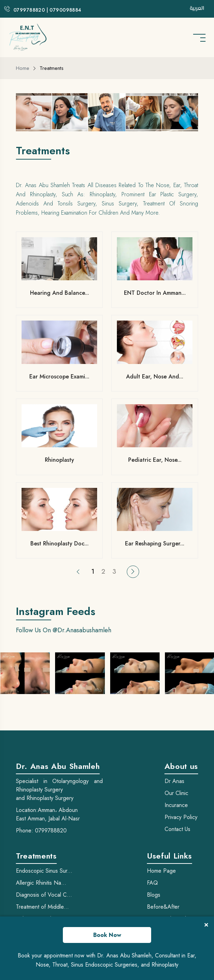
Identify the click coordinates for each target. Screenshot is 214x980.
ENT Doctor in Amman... (155, 293)
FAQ (152, 883)
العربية (197, 9)
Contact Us (177, 829)
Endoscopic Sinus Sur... (44, 871)
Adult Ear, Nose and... (155, 377)
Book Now (107, 935)
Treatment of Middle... (42, 907)
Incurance (176, 805)
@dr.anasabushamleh (82, 630)
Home (23, 68)
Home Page (161, 871)
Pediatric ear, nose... (155, 460)
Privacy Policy (181, 817)
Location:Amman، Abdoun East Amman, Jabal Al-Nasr (48, 814)
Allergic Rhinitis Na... (41, 883)
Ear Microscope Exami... (59, 377)
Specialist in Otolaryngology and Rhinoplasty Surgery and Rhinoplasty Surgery (59, 790)
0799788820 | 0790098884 (47, 10)
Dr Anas (174, 781)
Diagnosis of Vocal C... (44, 895)
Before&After (163, 907)
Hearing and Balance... (60, 293)
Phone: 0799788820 (41, 830)
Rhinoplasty (60, 460)
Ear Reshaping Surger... (155, 543)
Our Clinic (176, 793)
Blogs (154, 895)
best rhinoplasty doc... (60, 543)
